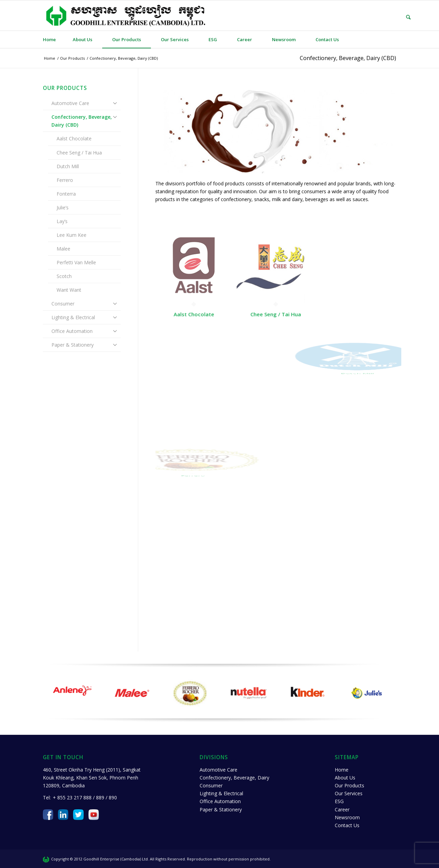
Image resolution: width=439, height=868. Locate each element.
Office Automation (72, 331)
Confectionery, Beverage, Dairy (234, 778)
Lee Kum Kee (72, 235)
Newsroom (347, 817)
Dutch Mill (68, 166)
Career (342, 809)
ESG (339, 801)
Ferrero (65, 180)
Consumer (63, 304)
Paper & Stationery (73, 345)
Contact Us (347, 825)
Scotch (64, 276)
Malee (63, 249)
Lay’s (62, 221)
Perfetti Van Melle (76, 262)
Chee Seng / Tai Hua (79, 153)
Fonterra (66, 194)
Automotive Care (70, 103)
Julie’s (63, 207)
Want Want (69, 290)
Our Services (349, 793)
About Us (345, 778)
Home (342, 770)
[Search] (403, 17)
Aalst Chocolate (74, 138)
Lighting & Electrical (73, 317)
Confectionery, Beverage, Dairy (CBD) (348, 58)
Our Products (349, 785)
